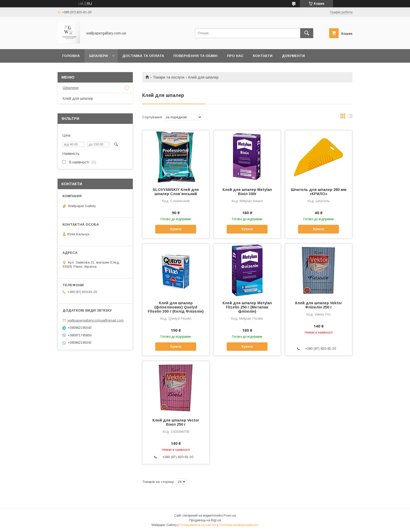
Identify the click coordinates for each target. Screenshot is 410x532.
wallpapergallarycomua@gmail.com (96, 320)
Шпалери (98, 56)
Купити (176, 229)
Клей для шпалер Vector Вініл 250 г (176, 422)
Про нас (235, 56)
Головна (71, 56)
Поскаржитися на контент (198, 525)
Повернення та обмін (195, 56)
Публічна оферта (80, 69)
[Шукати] (307, 33)
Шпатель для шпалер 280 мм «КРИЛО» (319, 192)
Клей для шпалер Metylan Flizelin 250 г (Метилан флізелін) (247, 307)
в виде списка (350, 117)
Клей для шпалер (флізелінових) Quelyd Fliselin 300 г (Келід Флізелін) (176, 307)
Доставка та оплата (143, 56)
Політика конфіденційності (239, 525)
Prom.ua (230, 516)
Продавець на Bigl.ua (205, 520)
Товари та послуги (169, 77)
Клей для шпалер (78, 98)
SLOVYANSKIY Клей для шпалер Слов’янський (176, 192)
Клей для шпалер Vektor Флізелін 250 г (319, 305)
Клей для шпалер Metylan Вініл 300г (247, 192)
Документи (293, 56)
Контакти (263, 56)
